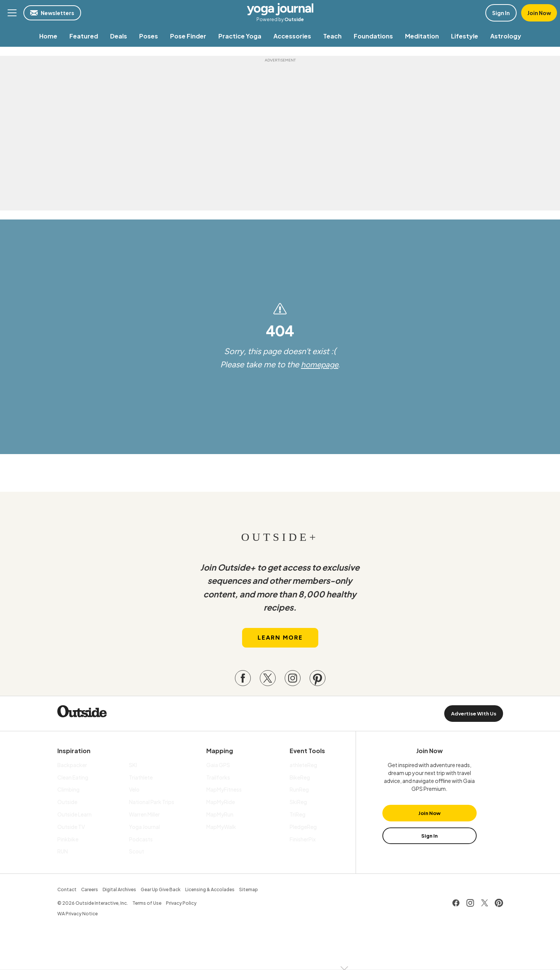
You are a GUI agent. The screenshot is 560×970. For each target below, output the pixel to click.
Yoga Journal (280, 9)
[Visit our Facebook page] (243, 680)
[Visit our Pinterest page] (318, 680)
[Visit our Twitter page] (268, 680)
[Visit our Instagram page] (293, 680)
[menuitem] (48, 36)
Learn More (280, 639)
